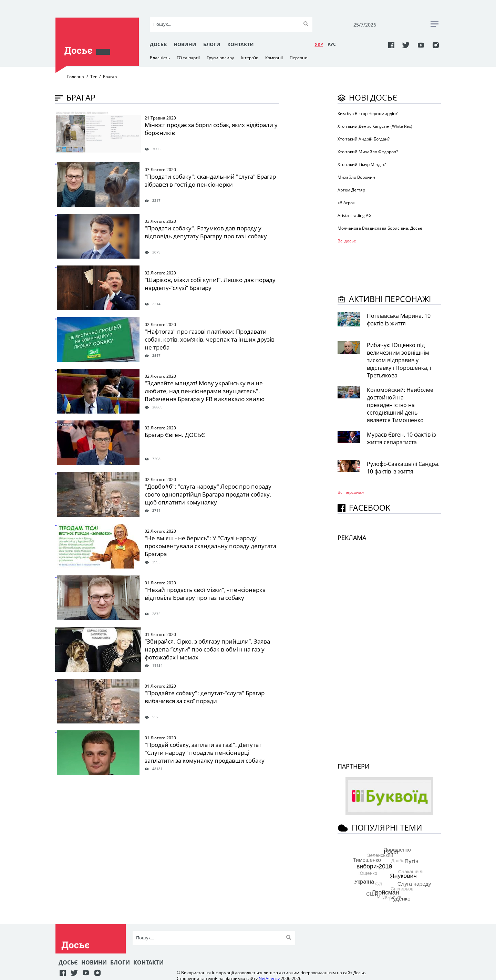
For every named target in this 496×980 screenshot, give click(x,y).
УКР (319, 44)
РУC (332, 44)
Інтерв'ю (250, 58)
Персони (299, 58)
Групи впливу (220, 58)
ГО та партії (188, 58)
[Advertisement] (393, 268)
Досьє (158, 44)
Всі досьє (347, 241)
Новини (185, 44)
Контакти (241, 44)
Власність (160, 58)
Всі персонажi (352, 492)
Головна (76, 77)
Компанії (274, 58)
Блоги (212, 44)
